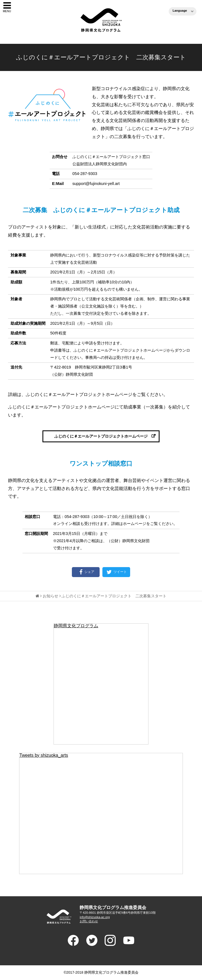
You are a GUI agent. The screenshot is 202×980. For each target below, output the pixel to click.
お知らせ (50, 596)
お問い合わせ (89, 921)
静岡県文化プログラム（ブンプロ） (101, 20)
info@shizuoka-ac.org (95, 917)
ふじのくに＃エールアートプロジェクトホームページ (101, 436)
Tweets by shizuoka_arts (44, 755)
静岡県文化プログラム (76, 626)
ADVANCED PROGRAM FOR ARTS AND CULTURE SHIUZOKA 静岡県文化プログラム (59, 917)
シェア (86, 572)
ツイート (116, 572)
